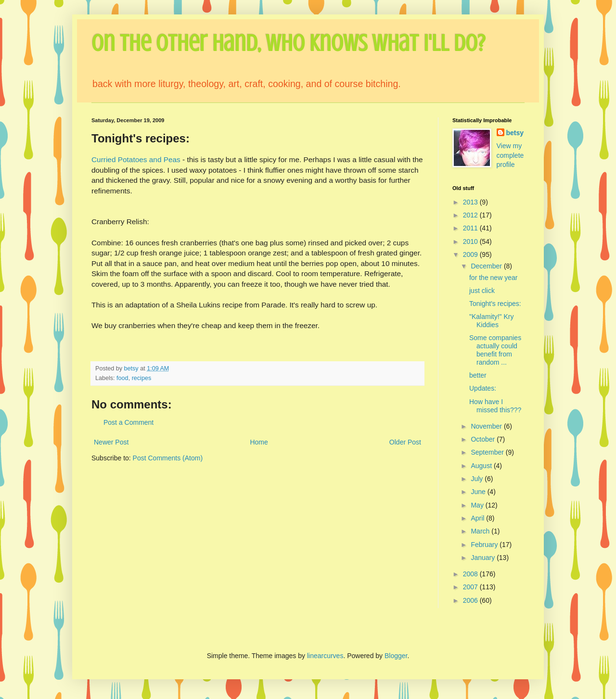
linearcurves (325, 656)
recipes (142, 378)
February (485, 545)
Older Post (405, 442)
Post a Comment (128, 422)
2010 (471, 241)
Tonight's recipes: (495, 304)
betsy (515, 133)
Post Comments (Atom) (168, 458)
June (479, 492)
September (488, 452)
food (122, 378)
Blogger (396, 656)
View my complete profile (510, 155)
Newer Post (111, 442)
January (484, 558)
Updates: (483, 388)
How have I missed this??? (495, 406)
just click (482, 291)
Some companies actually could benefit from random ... (495, 350)
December (487, 266)
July (478, 479)
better (478, 375)
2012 (471, 215)
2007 (471, 587)
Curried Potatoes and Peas (137, 159)
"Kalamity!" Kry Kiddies (491, 321)
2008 (471, 574)
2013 (471, 202)
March (481, 531)
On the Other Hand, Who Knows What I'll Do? (288, 43)
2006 (471, 600)
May (478, 505)
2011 (471, 228)
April (478, 518)
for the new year (493, 278)
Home (259, 442)
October (484, 439)
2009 (471, 254)
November (487, 426)
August (482, 466)
